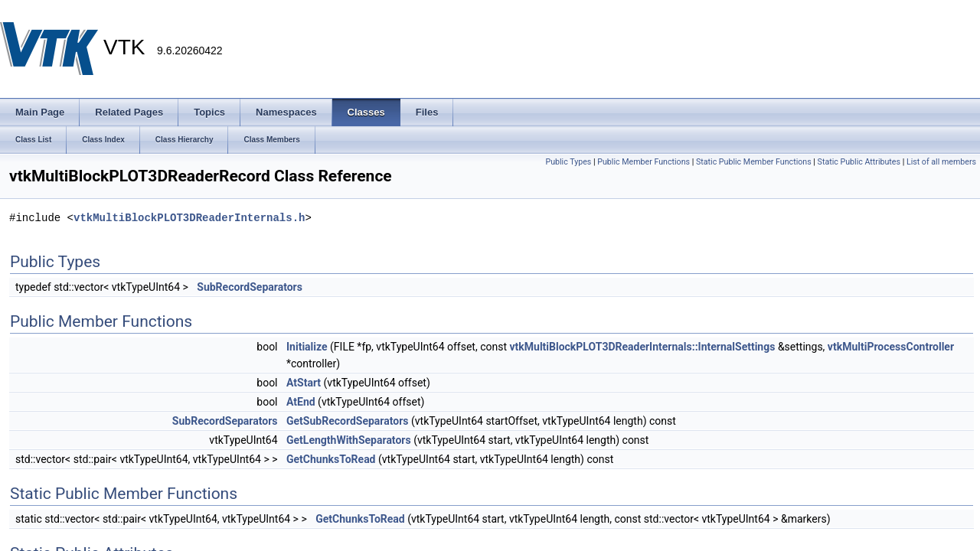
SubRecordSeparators (250, 287)
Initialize (307, 347)
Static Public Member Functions (754, 162)
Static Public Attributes (859, 162)
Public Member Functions (644, 162)
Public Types (568, 162)
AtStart (304, 383)
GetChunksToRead (331, 459)
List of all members (941, 162)
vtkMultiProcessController (891, 347)
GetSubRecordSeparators (348, 421)
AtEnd (301, 402)
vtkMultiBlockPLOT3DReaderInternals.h (189, 218)
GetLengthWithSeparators (349, 440)
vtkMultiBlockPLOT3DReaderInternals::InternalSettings (642, 347)
